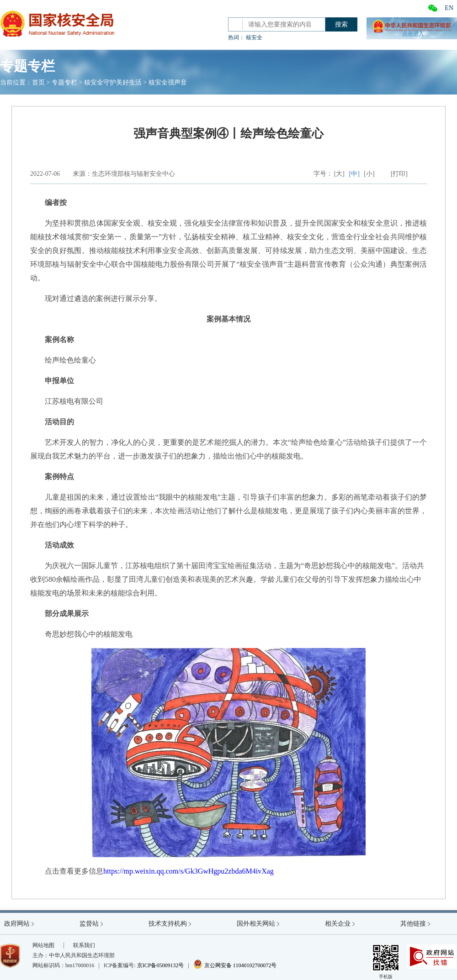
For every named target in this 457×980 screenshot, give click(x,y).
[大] (339, 174)
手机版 (386, 962)
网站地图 (43, 945)
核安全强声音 (168, 82)
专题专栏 (64, 82)
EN (449, 8)
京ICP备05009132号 (161, 965)
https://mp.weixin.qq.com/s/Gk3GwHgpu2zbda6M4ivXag (189, 871)
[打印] (399, 174)
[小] (369, 174)
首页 (38, 82)
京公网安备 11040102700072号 (235, 965)
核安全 (254, 37)
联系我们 (84, 945)
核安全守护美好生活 (113, 82)
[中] (354, 174)
